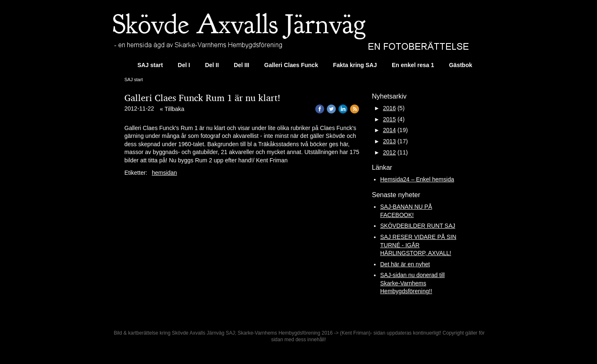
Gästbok (461, 65)
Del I (184, 65)
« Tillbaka (172, 109)
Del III (241, 65)
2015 (390, 119)
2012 (390, 152)
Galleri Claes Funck (291, 65)
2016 (390, 108)
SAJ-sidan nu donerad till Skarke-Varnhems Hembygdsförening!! (413, 283)
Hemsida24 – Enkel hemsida (417, 179)
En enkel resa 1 (413, 65)
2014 (390, 130)
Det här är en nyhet (405, 264)
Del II (212, 65)
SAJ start (150, 65)
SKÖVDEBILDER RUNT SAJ (418, 226)
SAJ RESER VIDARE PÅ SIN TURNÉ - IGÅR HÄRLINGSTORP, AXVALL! (418, 245)
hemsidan (164, 173)
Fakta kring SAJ (355, 65)
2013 (390, 141)
